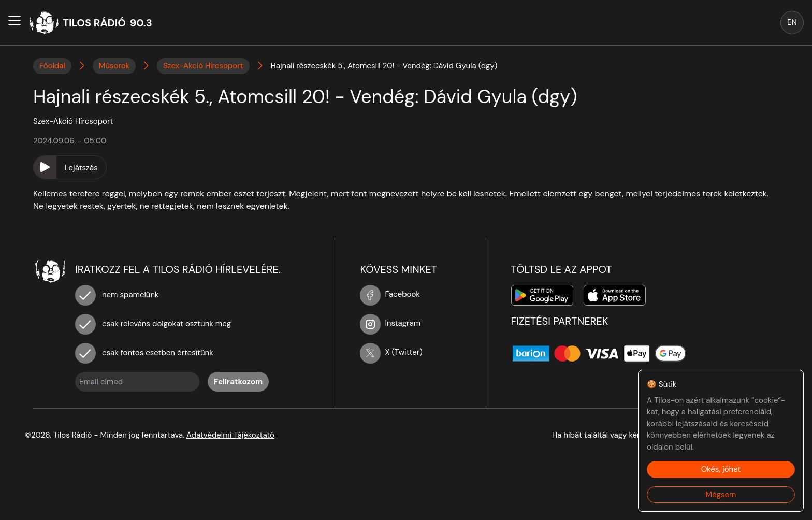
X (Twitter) (391, 352)
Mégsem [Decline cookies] (721, 495)
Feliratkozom (238, 382)
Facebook (390, 294)
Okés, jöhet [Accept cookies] (721, 469)
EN (792, 22)
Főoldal (52, 66)
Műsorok (114, 66)
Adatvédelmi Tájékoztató (230, 435)
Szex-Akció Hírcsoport (203, 66)
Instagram (390, 323)
